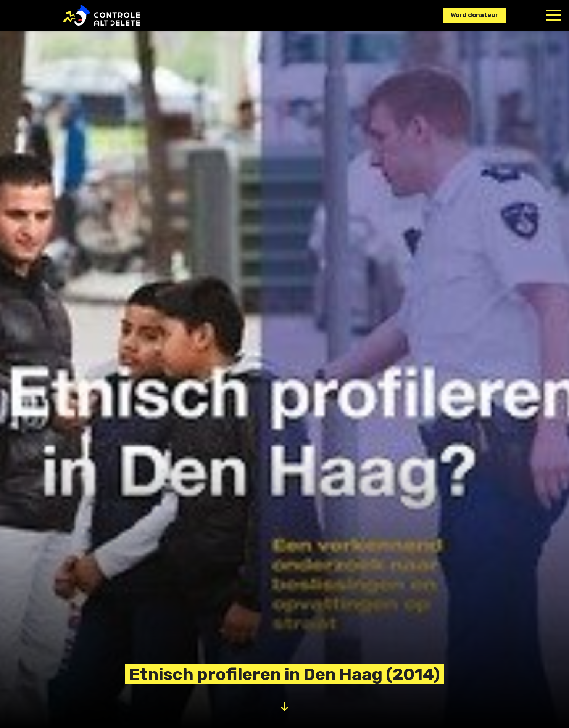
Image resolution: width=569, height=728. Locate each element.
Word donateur (475, 15)
